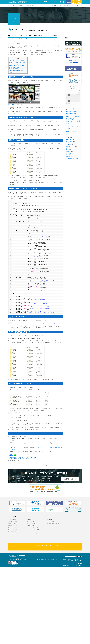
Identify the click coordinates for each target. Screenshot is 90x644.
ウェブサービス (67, 6)
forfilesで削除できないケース (16, 69)
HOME (24, 24)
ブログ (53, 2)
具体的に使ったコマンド (15, 67)
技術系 (18, 39)
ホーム (31, 2)
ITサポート (21, 6)
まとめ (11, 72)
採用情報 (69, 2)
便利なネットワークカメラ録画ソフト (18, 61)
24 (69, 101)
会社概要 (45, 2)
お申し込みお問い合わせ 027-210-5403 (76, 2)
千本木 (27, 39)
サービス (38, 2)
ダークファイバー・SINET (56, 6)
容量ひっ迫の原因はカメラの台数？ (17, 62)
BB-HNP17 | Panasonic (15, 104)
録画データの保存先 (14, 64)
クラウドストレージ (43, 6)
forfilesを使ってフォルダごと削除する (18, 66)
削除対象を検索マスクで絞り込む (17, 70)
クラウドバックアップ (31, 6)
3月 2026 (73, 89)
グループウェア (77, 6)
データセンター (13, 6)
